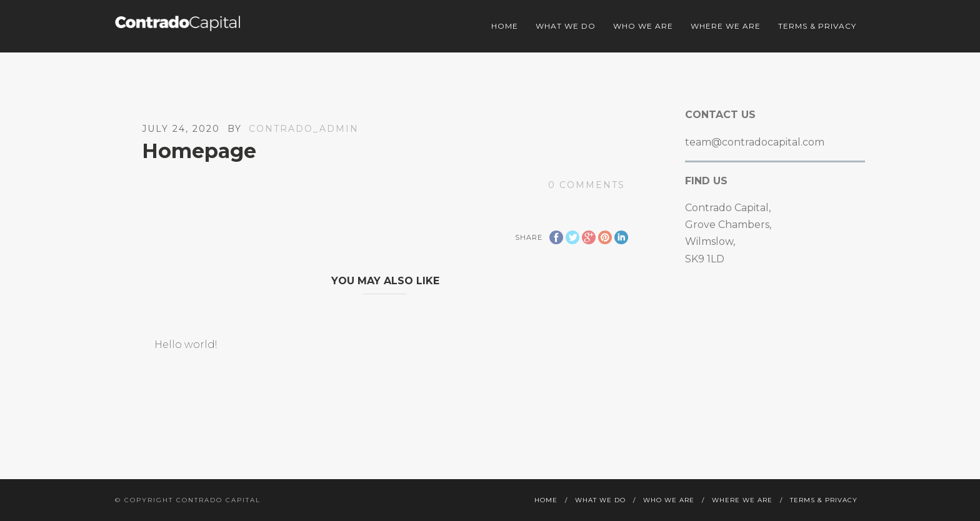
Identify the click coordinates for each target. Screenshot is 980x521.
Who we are (643, 26)
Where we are (726, 26)
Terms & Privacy (817, 26)
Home (505, 26)
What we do (566, 26)
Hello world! (186, 345)
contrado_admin (304, 129)
